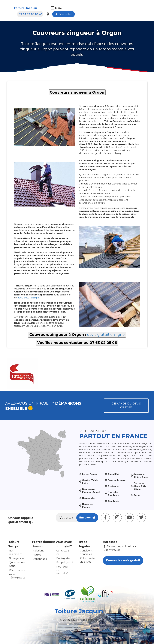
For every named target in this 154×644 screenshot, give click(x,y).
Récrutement (17, 570)
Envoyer (87, 518)
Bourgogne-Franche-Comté (91, 491)
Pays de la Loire (117, 480)
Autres (37, 555)
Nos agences (17, 558)
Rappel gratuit (65, 562)
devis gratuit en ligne (28, 298)
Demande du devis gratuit (126, 406)
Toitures (38, 546)
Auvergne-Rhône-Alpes (141, 476)
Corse (137, 495)
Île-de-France (90, 474)
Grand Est (113, 474)
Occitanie (113, 501)
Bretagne (113, 486)
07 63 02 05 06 (103, 8)
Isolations (38, 551)
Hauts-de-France (88, 506)
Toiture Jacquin (22, 8)
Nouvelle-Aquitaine (113, 494)
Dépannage (40, 559)
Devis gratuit (137, 8)
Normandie (88, 498)
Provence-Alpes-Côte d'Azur (140, 486)
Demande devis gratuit (123, 560)
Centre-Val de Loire (90, 482)
